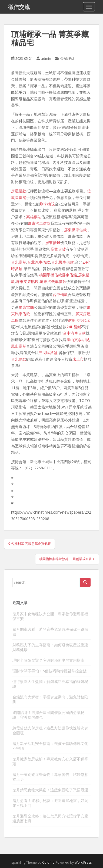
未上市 (78, 359)
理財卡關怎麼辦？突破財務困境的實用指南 (48, 660)
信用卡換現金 (79, 320)
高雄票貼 (34, 217)
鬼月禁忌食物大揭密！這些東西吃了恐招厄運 (50, 790)
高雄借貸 (58, 249)
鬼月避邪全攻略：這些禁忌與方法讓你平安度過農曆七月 (50, 818)
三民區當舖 (48, 353)
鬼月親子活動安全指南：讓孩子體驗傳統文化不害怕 (50, 746)
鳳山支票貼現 (78, 340)
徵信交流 (19, 7)
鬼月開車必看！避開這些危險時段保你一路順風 (50, 632)
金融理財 (67, 58)
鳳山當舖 (19, 346)
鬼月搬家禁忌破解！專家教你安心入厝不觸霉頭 (50, 761)
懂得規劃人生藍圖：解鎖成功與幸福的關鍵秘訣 (50, 684)
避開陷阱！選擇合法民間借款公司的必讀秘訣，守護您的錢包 (48, 715)
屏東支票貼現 (27, 281)
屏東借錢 (53, 243)
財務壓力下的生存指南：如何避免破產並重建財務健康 (50, 647)
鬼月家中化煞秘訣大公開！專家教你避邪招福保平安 (50, 616)
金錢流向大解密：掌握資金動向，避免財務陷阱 (50, 699)
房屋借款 (19, 191)
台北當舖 (19, 262)
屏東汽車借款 (39, 223)
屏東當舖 (26, 307)
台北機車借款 (62, 262)
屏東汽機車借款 (53, 281)
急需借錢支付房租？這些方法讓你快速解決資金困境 (50, 730)
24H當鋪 (74, 327)
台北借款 (19, 359)
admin (46, 58)
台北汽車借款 (39, 262)
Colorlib (48, 862)
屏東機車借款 (75, 230)
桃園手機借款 (51, 275)
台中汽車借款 (74, 333)
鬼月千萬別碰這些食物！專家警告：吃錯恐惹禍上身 (50, 777)
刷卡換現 (47, 204)
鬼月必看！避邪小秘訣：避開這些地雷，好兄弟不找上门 (50, 803)
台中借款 (60, 294)
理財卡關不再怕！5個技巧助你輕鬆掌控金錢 (49, 671)
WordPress (83, 862)
